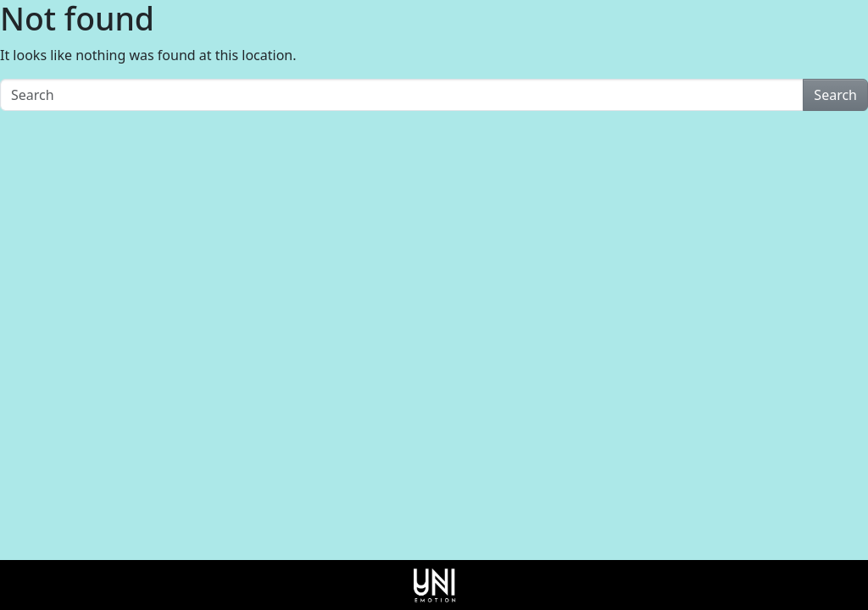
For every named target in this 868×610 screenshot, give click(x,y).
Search (835, 95)
